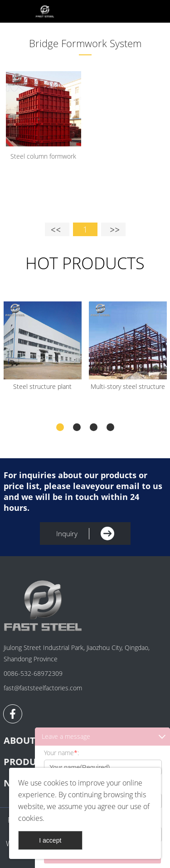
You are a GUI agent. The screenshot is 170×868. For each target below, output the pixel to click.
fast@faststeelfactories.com (43, 688)
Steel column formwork (43, 156)
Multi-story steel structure (128, 386)
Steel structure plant (42, 386)
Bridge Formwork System (85, 43)
